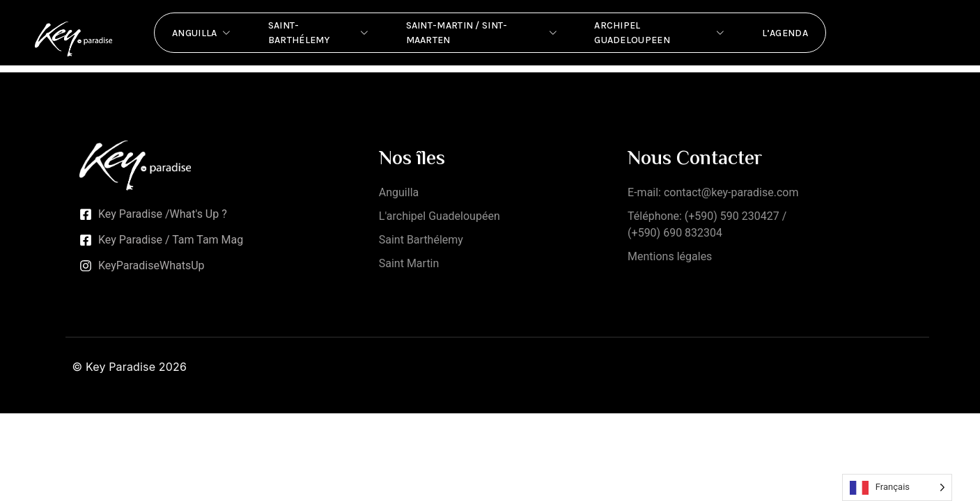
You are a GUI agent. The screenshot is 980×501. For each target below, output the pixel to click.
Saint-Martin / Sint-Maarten (483, 33)
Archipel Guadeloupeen (660, 33)
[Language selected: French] (897, 487)
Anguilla (203, 33)
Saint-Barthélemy (320, 33)
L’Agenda (785, 33)
